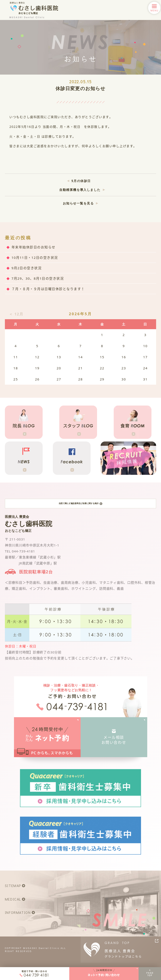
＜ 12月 (16, 314)
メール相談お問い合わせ (114, 744)
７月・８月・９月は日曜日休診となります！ (48, 289)
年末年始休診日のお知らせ (34, 247)
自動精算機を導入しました (80, 190)
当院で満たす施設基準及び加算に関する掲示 (80, 506)
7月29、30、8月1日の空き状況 (38, 278)
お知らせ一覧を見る (78, 203)
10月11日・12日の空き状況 (35, 257)
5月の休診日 (81, 181)
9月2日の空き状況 (27, 268)
